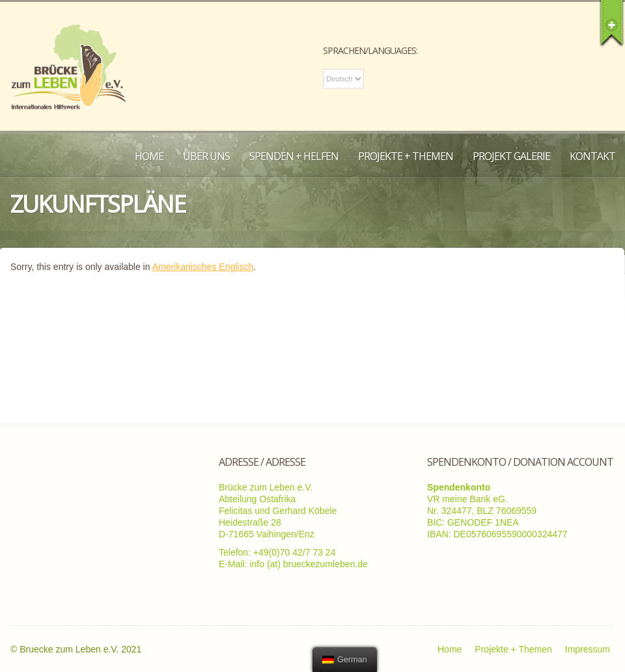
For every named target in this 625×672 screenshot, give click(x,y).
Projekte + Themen (406, 156)
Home (149, 156)
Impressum (588, 649)
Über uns (206, 156)
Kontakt (592, 156)
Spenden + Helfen (294, 156)
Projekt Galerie (511, 156)
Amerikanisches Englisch (203, 267)
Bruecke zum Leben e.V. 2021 (80, 649)
